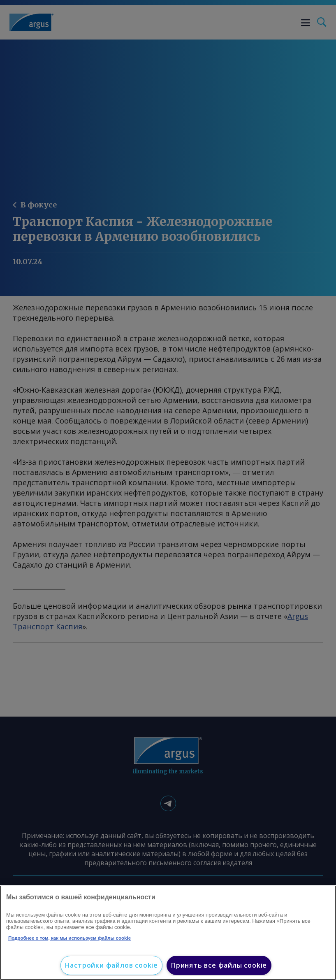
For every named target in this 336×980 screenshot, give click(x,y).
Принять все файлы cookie (219, 965)
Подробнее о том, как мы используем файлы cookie (70, 938)
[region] (168, 933)
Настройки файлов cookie (111, 965)
